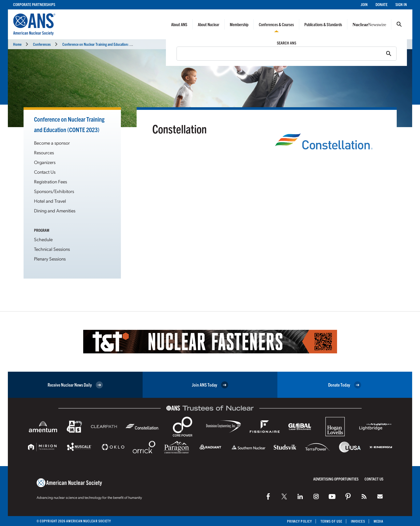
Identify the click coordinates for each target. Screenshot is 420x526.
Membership (239, 24)
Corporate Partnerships (34, 4)
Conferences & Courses (276, 24)
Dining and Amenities (55, 210)
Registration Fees (51, 181)
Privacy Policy (299, 521)
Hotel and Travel (50, 201)
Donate (382, 4)
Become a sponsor (52, 143)
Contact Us (45, 172)
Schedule (43, 239)
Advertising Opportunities (336, 479)
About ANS (179, 24)
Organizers (45, 162)
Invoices (358, 521)
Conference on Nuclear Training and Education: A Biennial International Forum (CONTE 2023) (128, 44)
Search (399, 24)
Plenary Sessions (50, 259)
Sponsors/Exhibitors (54, 191)
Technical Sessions (52, 249)
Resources (44, 152)
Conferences (42, 44)
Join (364, 4)
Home (17, 44)
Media (379, 521)
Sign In (401, 4)
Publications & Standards (323, 24)
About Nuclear (209, 24)
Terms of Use (331, 521)
